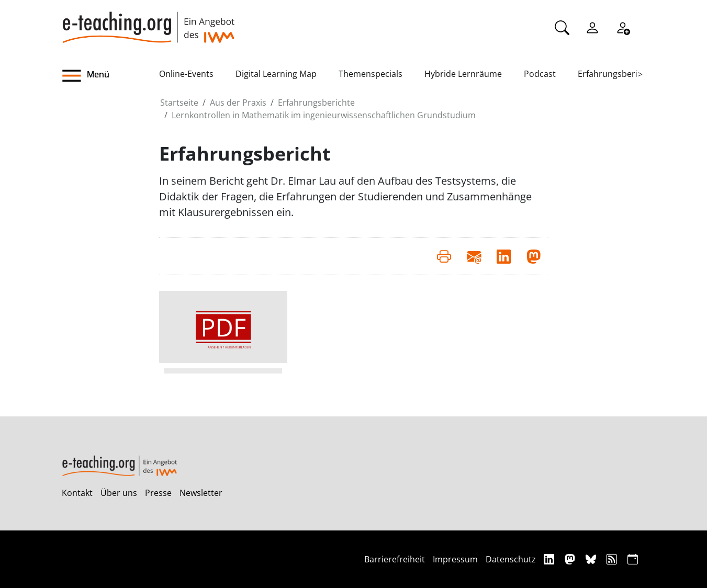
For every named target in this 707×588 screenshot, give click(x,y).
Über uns (119, 493)
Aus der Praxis (238, 103)
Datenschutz (511, 559)
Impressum (455, 559)
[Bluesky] (592, 559)
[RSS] (613, 559)
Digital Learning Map (276, 74)
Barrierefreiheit (395, 559)
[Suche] (562, 27)
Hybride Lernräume (463, 74)
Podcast (540, 74)
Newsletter (201, 493)
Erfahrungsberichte (616, 74)
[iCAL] (633, 559)
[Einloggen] (592, 27)
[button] (110, 76)
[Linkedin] (550, 559)
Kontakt (77, 493)
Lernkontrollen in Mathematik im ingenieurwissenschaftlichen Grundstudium (324, 115)
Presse (158, 493)
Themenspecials (371, 74)
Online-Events (186, 74)
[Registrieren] (623, 27)
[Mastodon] (571, 559)
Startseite (179, 103)
